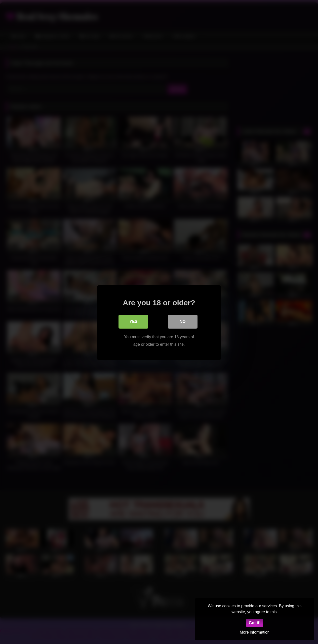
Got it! (255, 623)
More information (255, 632)
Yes (133, 321)
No (183, 321)
